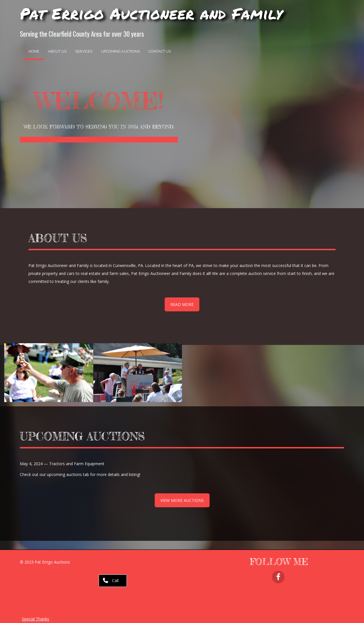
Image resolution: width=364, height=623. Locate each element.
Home (34, 51)
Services (84, 51)
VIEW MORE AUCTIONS (182, 500)
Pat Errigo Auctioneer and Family (151, 13)
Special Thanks (36, 619)
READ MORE (182, 304)
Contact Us (160, 51)
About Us (57, 51)
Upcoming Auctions (120, 51)
